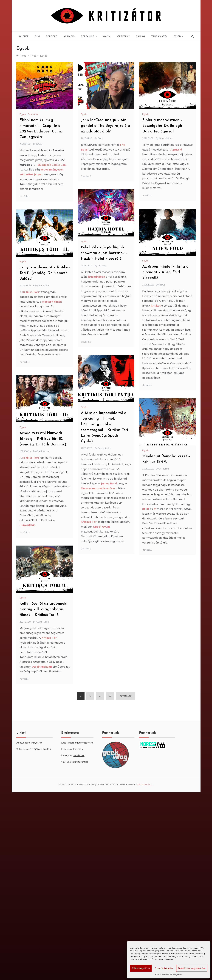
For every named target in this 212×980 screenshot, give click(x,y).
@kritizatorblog (80, 762)
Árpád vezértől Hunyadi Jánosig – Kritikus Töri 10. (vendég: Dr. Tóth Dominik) (43, 439)
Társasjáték (159, 36)
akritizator (79, 755)
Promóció (33, 114)
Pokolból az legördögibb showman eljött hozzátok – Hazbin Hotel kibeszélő (104, 253)
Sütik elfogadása (141, 968)
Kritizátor (78, 749)
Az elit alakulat (42, 667)
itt (144, 509)
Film (37, 36)
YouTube (23, 36)
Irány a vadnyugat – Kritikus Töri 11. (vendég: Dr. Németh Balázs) (45, 273)
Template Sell (145, 785)
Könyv (107, 36)
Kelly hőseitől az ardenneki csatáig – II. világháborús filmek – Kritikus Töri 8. (43, 609)
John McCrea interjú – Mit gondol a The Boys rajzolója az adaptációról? (105, 126)
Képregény (123, 36)
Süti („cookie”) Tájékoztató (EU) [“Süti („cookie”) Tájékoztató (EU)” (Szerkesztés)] (34, 749)
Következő (126, 696)
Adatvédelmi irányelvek (171, 975)
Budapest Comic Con (52, 165)
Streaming (89, 36)
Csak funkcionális (164, 968)
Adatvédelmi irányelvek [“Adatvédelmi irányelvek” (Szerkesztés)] (29, 743)
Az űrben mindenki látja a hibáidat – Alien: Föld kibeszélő (165, 272)
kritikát (156, 306)
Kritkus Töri (49, 638)
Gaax (100, 138)
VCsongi (102, 266)
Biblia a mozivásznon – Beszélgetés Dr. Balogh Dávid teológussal (162, 126)
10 (110, 696)
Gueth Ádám (166, 138)
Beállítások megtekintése (192, 968)
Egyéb (178, 36)
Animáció (69, 36)
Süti (157, 975)
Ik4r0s (39, 144)
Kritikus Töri (31, 292)
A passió (176, 150)
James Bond (109, 483)
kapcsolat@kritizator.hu (81, 743)
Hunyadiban (27, 525)
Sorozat (52, 36)
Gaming (140, 36)
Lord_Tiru (164, 469)
